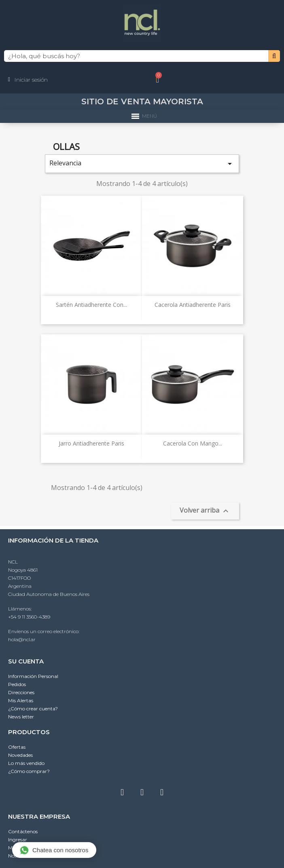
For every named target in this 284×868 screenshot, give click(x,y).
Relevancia (142, 164)
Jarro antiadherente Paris (91, 443)
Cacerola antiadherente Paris (193, 305)
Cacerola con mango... (193, 443)
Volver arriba (205, 511)
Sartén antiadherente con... (91, 305)
